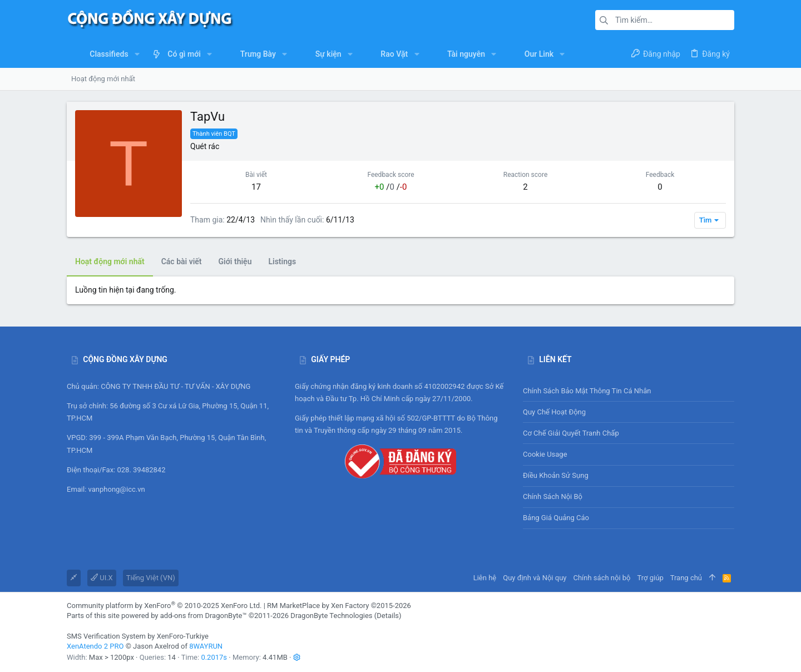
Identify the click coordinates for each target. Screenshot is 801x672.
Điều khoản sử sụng (556, 475)
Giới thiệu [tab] (235, 261)
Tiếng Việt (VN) (151, 578)
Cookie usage (545, 454)
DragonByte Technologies (331, 616)
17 (256, 187)
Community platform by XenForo (164, 606)
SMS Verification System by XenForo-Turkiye (138, 636)
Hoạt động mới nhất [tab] (110, 261)
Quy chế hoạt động (629, 412)
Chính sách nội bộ (553, 496)
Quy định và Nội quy (535, 578)
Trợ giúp (651, 578)
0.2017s (214, 657)
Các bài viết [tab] (182, 261)
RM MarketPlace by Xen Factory (339, 606)
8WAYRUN (206, 646)
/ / (391, 187)
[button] (137, 54)
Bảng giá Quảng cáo (556, 518)
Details (388, 616)
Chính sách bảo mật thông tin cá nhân (629, 391)
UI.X (102, 578)
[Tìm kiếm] (665, 20)
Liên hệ (485, 578)
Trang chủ (686, 578)
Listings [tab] (282, 261)
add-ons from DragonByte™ (204, 616)
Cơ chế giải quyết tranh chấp (571, 433)
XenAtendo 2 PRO (95, 646)
